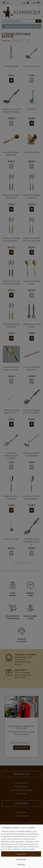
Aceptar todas (21, 854)
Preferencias (21, 864)
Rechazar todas (21, 859)
